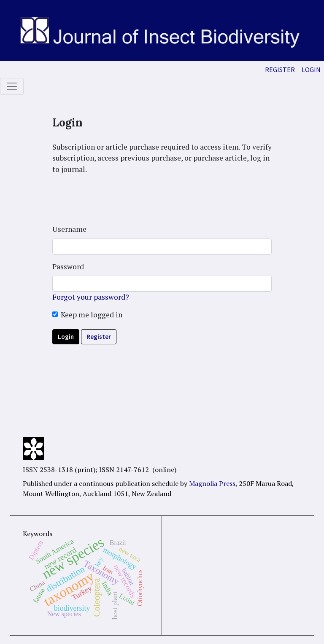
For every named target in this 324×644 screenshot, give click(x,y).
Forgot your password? (91, 297)
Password (68, 267)
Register (280, 70)
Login (311, 70)
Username (69, 229)
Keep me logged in (92, 315)
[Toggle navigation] (12, 86)
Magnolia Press (212, 483)
